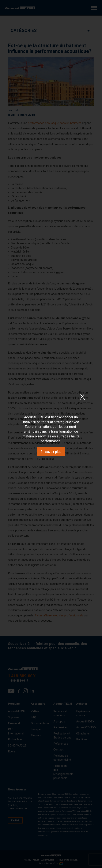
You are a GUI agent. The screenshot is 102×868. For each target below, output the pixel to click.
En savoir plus (51, 452)
